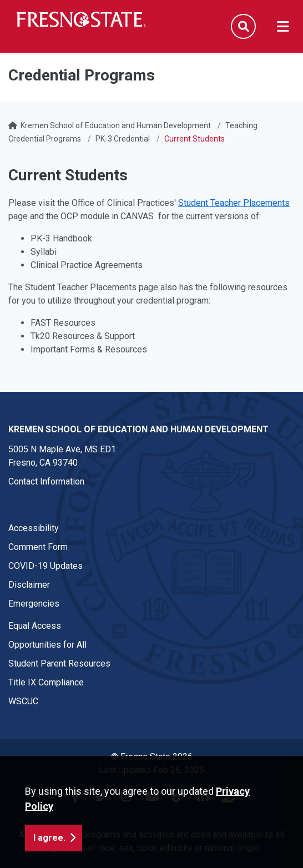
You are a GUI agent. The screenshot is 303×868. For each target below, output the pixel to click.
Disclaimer (29, 585)
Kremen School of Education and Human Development (116, 125)
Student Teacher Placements (234, 203)
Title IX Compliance (46, 682)
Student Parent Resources (59, 663)
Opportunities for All (47, 645)
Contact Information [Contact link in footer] (46, 481)
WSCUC (23, 701)
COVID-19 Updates (46, 566)
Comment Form (38, 547)
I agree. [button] (49, 838)
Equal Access (35, 626)
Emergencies (34, 604)
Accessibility (34, 528)
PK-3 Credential (123, 139)
